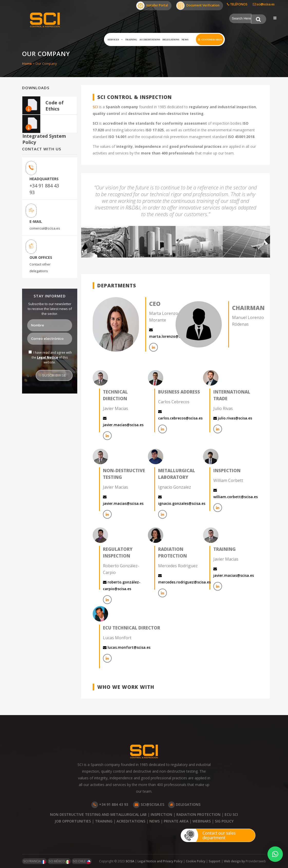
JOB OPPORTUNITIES (73, 821)
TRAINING (104, 821)
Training (131, 40)
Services (115, 40)
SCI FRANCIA (34, 861)
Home (27, 63)
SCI (95, 107)
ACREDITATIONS (131, 821)
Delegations (171, 40)
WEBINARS (202, 821)
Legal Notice (47, 357)
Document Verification (198, 6)
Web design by (235, 861)
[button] (275, 854)
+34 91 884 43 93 (44, 189)
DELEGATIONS (184, 804)
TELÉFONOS (237, 4)
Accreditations (150, 40)
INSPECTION (161, 814)
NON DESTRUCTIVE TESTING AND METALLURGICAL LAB (98, 814)
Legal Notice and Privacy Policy (160, 861)
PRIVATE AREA (176, 821)
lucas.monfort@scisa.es (127, 647)
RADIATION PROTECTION (198, 814)
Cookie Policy (196, 861)
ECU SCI (231, 814)
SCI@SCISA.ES (149, 804)
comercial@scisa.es (45, 228)
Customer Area (212, 40)
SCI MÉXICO (59, 861)
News (185, 40)
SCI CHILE (82, 861)
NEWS (155, 821)
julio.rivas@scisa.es (233, 418)
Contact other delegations (40, 268)
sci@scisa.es (264, 4)
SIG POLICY (224, 821)
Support (215, 861)
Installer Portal (152, 6)
